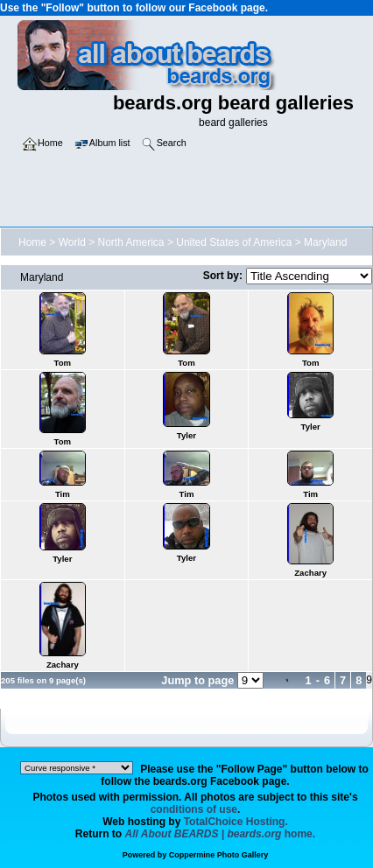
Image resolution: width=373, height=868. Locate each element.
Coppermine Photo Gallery (219, 855)
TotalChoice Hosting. (236, 822)
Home (32, 242)
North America (131, 242)
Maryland (325, 242)
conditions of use (194, 809)
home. (221, 834)
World (72, 242)
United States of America (234, 242)
